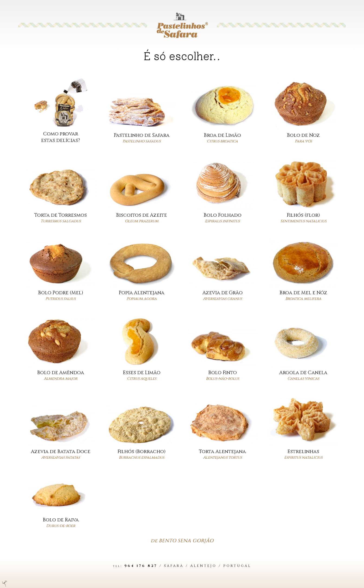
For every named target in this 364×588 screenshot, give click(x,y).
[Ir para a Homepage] (182, 25)
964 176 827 (141, 566)
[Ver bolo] (142, 112)
